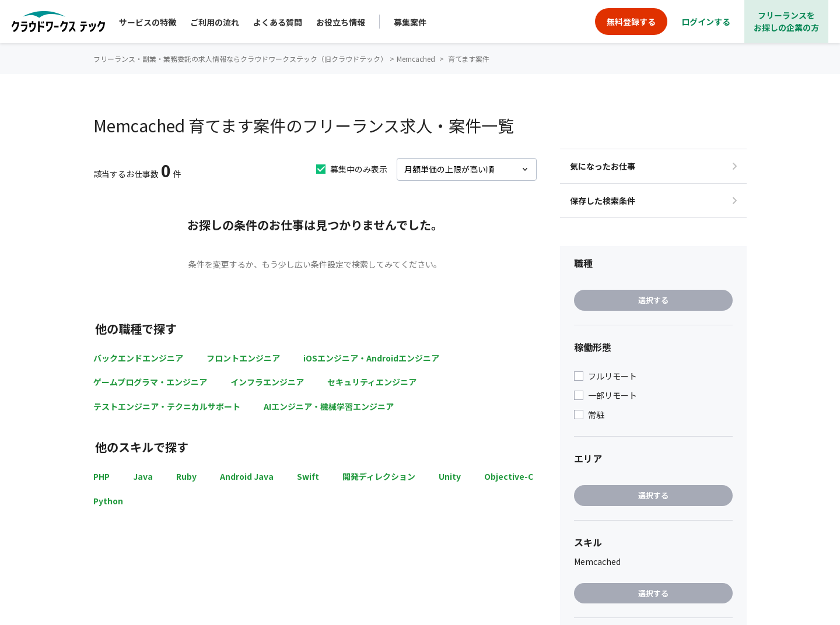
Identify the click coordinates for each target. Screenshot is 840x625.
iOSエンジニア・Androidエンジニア (371, 358)
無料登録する (631, 22)
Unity (450, 476)
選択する (653, 300)
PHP (101, 476)
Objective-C (509, 476)
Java (143, 476)
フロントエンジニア (243, 358)
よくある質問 (278, 22)
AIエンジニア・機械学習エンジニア (329, 406)
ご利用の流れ (215, 22)
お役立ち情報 (341, 22)
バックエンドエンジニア (138, 358)
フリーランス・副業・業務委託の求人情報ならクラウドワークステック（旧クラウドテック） (240, 59)
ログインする (706, 22)
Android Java (247, 476)
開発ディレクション (379, 476)
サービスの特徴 (148, 22)
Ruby (186, 476)
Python (108, 501)
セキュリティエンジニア (372, 382)
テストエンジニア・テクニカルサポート (167, 406)
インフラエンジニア (267, 382)
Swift (308, 476)
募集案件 (410, 22)
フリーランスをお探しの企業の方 (786, 21)
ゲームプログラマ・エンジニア (150, 382)
